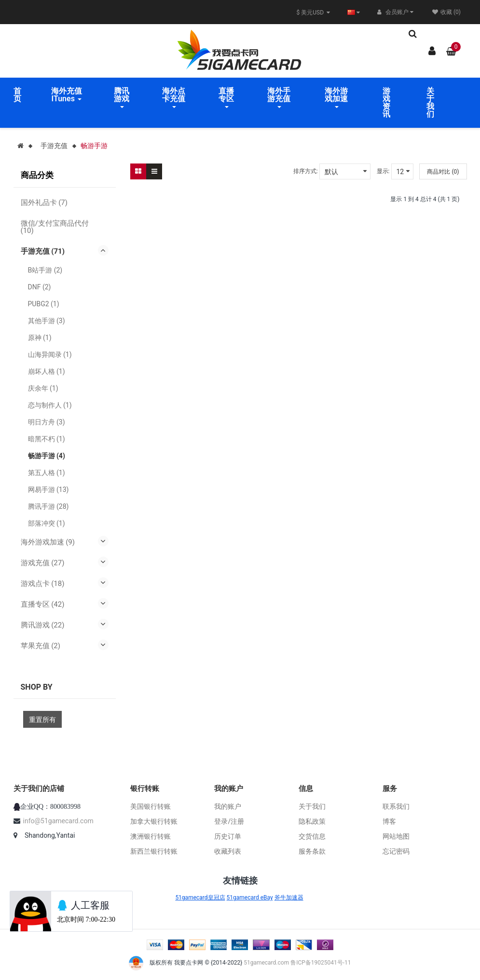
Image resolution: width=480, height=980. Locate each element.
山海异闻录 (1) (50, 354)
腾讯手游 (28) (48, 506)
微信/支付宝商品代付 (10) (55, 227)
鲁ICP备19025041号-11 (321, 963)
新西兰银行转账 (154, 851)
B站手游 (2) (45, 270)
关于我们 (312, 806)
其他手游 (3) (47, 321)
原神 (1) (40, 338)
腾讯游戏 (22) (43, 625)
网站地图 (396, 836)
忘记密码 (396, 851)
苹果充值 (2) (41, 646)
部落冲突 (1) (47, 523)
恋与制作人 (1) (50, 405)
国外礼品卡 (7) (44, 203)
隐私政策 (312, 821)
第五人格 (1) (47, 473)
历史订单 (228, 836)
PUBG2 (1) (44, 304)
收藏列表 (228, 851)
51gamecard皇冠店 (200, 898)
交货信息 (312, 836)
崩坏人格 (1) (47, 371)
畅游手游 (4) (47, 456)
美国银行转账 (151, 806)
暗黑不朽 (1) (47, 439)
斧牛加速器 (289, 898)
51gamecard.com (266, 963)
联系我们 (396, 806)
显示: (383, 171)
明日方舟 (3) (47, 422)
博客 (389, 821)
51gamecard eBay (250, 898)
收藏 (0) (446, 12)
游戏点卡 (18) (43, 584)
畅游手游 (94, 146)
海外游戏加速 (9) (48, 542)
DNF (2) (40, 287)
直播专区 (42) (43, 604)
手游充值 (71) (43, 251)
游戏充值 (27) (43, 563)
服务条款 (312, 851)
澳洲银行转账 (151, 836)
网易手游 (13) (48, 490)
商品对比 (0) (443, 172)
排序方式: (306, 171)
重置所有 (42, 720)
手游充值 (54, 146)
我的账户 (228, 806)
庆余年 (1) (43, 388)
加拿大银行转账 (154, 821)
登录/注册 (229, 821)
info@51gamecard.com (58, 821)
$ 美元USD (313, 13)
